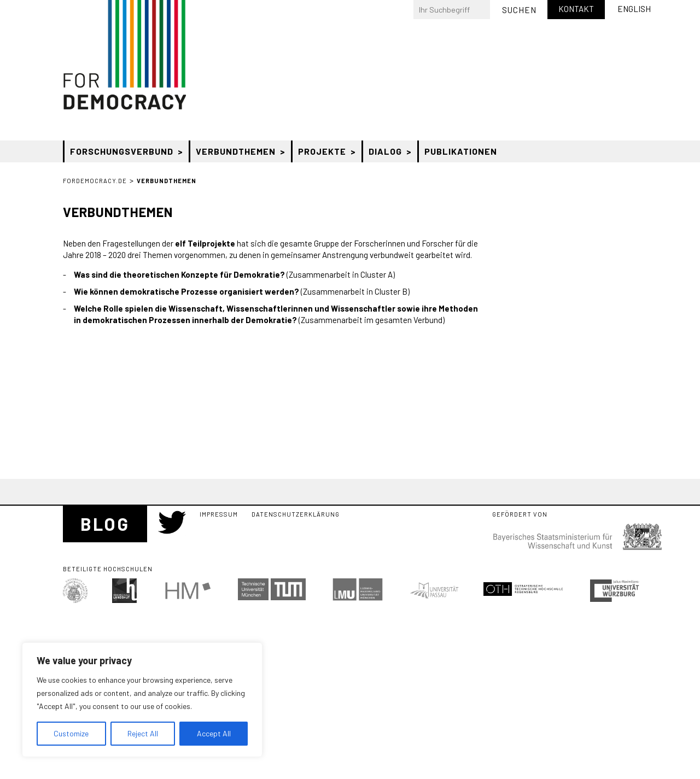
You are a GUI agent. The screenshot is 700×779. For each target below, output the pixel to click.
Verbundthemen (236, 151)
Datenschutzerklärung (296, 514)
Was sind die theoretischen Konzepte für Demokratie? (179, 274)
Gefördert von (520, 514)
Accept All (214, 733)
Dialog (385, 151)
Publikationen (461, 151)
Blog (105, 524)
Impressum (219, 514)
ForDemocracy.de (95, 181)
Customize (71, 733)
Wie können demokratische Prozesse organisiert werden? (186, 291)
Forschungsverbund (122, 151)
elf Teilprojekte (205, 243)
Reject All (143, 733)
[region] (142, 700)
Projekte (322, 151)
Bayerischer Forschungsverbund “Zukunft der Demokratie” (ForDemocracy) (124, 55)
